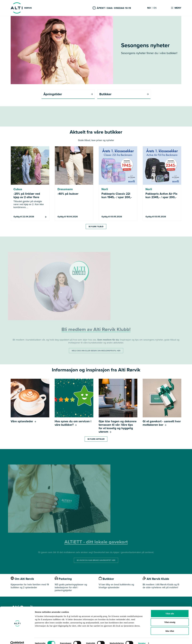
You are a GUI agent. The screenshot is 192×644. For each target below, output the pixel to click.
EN (155, 8)
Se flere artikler (96, 439)
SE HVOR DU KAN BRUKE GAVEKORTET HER (96, 561)
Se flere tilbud (96, 227)
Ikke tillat (170, 626)
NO (149, 8)
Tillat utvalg (170, 618)
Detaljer (142, 639)
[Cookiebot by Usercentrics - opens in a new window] (17, 639)
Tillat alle (170, 609)
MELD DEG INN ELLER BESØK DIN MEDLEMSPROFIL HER (96, 351)
